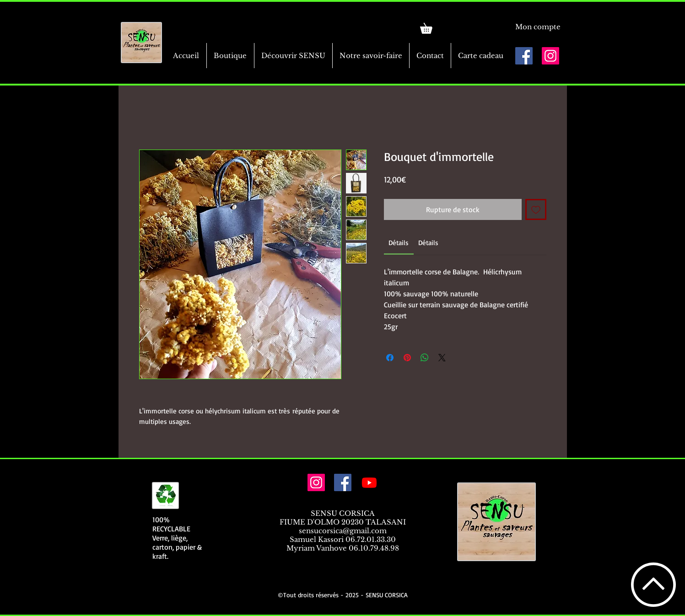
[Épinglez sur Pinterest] (407, 358)
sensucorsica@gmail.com (343, 531)
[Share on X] (442, 358)
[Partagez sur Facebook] (390, 358)
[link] (431, 26)
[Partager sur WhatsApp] (425, 358)
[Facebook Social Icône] (524, 56)
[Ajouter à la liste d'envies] (536, 209)
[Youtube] (369, 482)
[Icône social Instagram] (550, 56)
